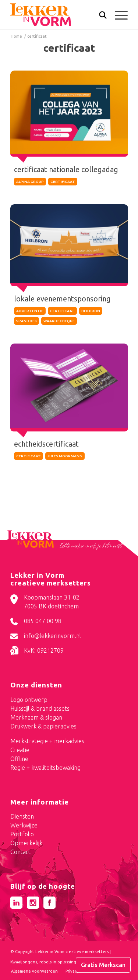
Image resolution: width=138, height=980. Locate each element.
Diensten (22, 816)
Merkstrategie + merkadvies (47, 741)
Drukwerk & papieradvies (43, 726)
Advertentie (30, 311)
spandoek (26, 321)
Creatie (20, 750)
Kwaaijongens (24, 962)
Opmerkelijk (26, 843)
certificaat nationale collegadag (66, 169)
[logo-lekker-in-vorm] (57, 15)
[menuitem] (99, 16)
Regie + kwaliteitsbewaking (45, 768)
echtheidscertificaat (47, 443)
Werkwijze (24, 825)
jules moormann (65, 455)
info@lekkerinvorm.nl (52, 636)
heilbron (91, 311)
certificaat (63, 182)
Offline (19, 759)
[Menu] (118, 15)
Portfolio (22, 834)
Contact (20, 852)
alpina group (30, 182)
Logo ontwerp (29, 700)
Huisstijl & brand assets (40, 708)
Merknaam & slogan (36, 717)
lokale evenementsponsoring (62, 299)
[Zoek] (99, 17)
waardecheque (59, 321)
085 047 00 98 (43, 621)
